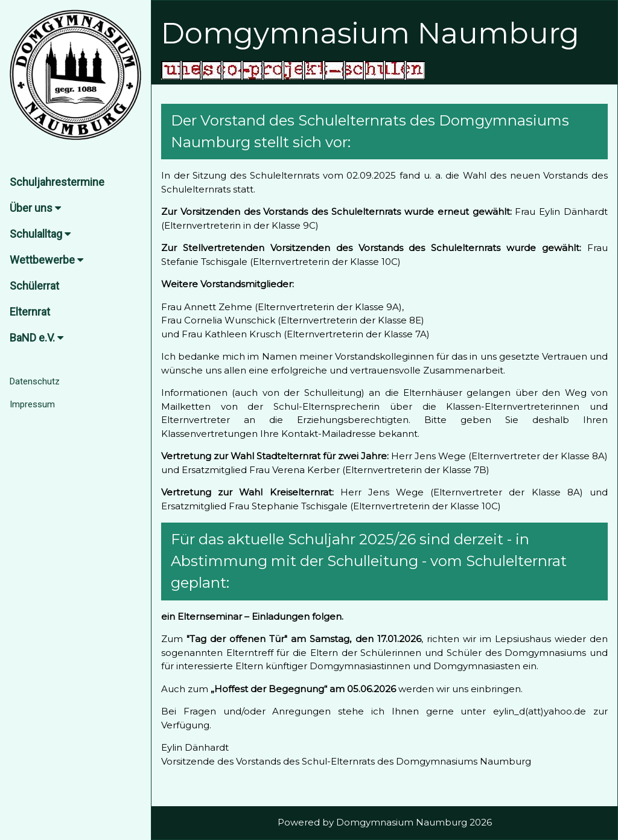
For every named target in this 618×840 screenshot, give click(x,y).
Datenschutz (35, 381)
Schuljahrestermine (57, 182)
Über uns (35, 208)
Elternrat (30, 312)
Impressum (32, 404)
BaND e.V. (37, 338)
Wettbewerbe (46, 260)
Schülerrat (34, 286)
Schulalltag (40, 234)
